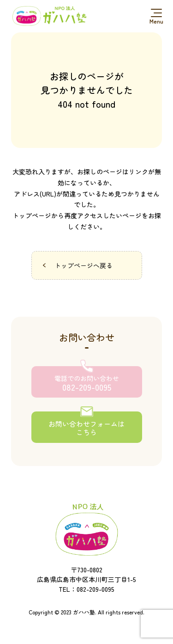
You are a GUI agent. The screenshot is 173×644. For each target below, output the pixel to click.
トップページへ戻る (84, 265)
